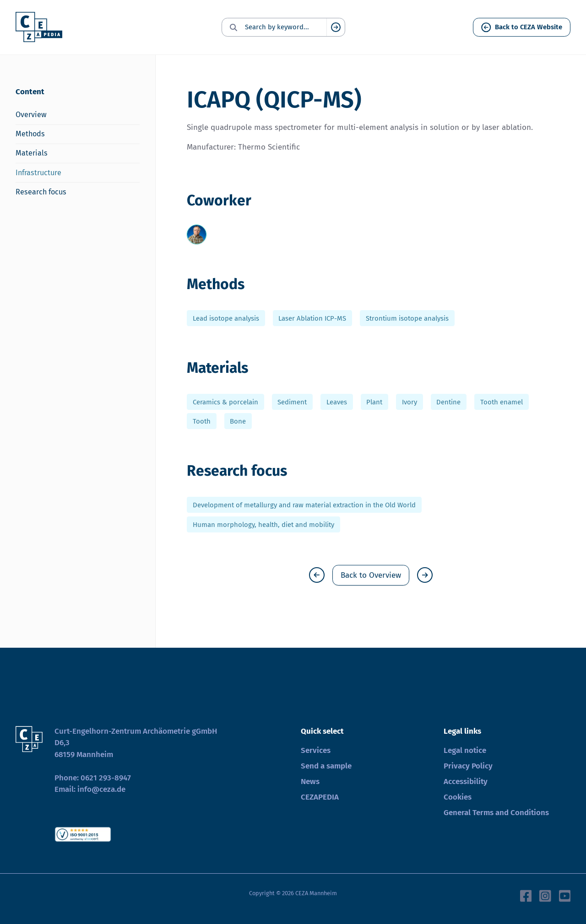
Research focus (41, 192)
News (310, 782)
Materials (32, 153)
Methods (30, 134)
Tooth (202, 421)
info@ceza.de (101, 789)
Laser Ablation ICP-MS (312, 318)
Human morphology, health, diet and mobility (263, 524)
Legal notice (465, 750)
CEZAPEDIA (320, 797)
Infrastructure (38, 173)
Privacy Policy (468, 766)
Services (316, 750)
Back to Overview (371, 575)
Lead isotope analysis (226, 318)
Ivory (410, 402)
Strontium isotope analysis (407, 318)
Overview (31, 115)
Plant (374, 402)
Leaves (337, 402)
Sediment (292, 402)
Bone (238, 421)
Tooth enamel (502, 402)
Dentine (448, 402)
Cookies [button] (458, 797)
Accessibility (466, 782)
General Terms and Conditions (496, 813)
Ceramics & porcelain (225, 402)
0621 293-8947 (106, 778)
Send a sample (326, 766)
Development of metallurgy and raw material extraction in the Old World (304, 505)
